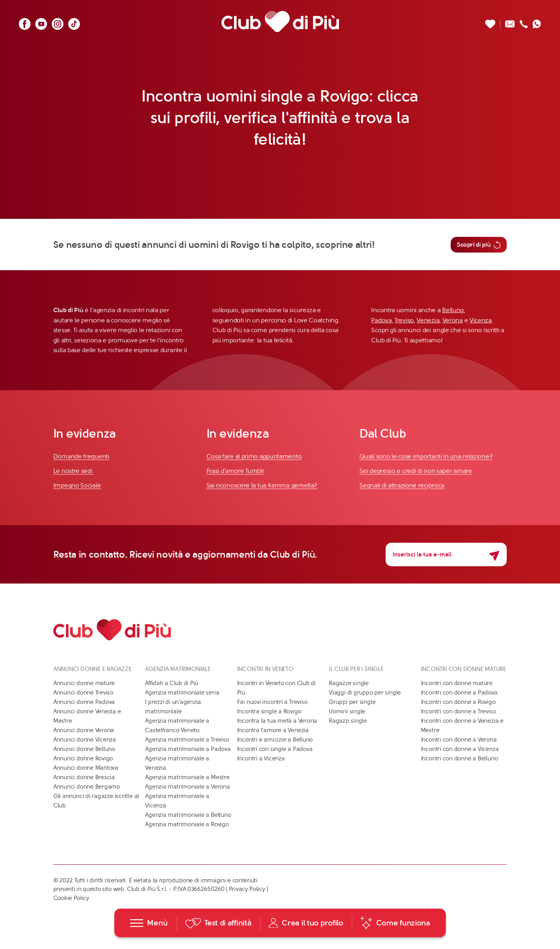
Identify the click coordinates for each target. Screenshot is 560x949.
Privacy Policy (247, 889)
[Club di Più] (280, 22)
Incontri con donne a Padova (459, 693)
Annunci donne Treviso (83, 693)
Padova (381, 320)
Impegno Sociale (77, 485)
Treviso (404, 320)
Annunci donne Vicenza (85, 740)
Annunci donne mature (84, 683)
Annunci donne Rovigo (83, 758)
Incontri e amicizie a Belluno (275, 740)
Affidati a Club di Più (172, 683)
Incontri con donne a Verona (459, 740)
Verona (453, 320)
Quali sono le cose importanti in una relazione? (426, 456)
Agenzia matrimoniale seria (182, 693)
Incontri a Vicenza (261, 758)
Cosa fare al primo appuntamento (254, 456)
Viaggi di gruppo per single (365, 693)
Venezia (428, 320)
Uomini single (347, 711)
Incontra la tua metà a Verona (277, 721)
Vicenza (481, 320)
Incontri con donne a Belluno (459, 758)
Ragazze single (349, 683)
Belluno (453, 310)
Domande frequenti (81, 456)
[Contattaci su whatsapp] (537, 22)
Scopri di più (479, 245)
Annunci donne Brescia (84, 777)
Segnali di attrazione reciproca (402, 485)
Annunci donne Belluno (84, 749)
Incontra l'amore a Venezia (273, 730)
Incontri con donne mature (457, 683)
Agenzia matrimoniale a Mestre (187, 777)
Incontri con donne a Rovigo (458, 702)
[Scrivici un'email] (510, 22)
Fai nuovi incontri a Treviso (272, 702)
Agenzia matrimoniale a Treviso (187, 740)
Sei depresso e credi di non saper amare (416, 471)
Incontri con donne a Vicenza (460, 749)
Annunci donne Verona (84, 730)
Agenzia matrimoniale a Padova (188, 749)
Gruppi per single (352, 702)
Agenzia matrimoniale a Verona (187, 787)
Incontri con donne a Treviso (459, 711)
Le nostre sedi (74, 471)
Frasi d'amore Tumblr (236, 471)
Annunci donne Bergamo (87, 787)
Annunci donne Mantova (86, 768)
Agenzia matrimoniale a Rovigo (187, 824)
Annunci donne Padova (84, 702)
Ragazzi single (348, 721)
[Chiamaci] (524, 22)
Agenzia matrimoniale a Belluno (188, 815)
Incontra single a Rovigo (269, 711)
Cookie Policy (71, 898)
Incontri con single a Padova (275, 749)
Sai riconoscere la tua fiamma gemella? (262, 485)
